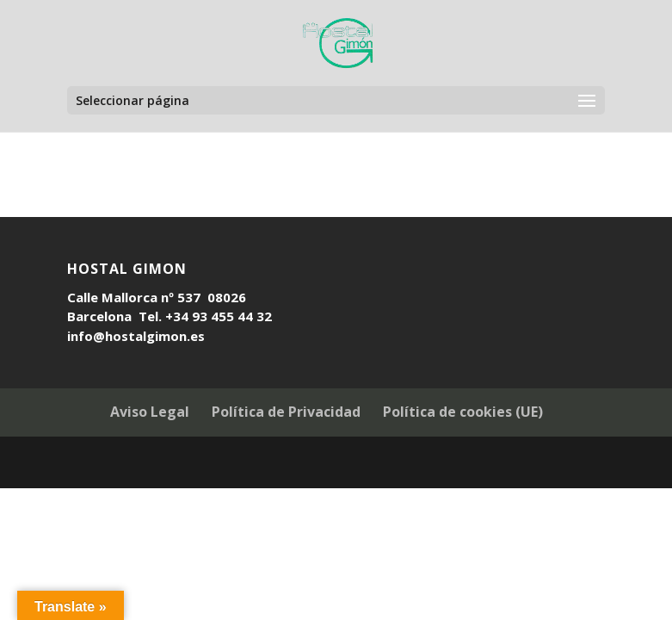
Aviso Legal (150, 412)
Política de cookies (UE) (463, 412)
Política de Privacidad (286, 412)
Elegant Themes (299, 464)
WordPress (440, 464)
